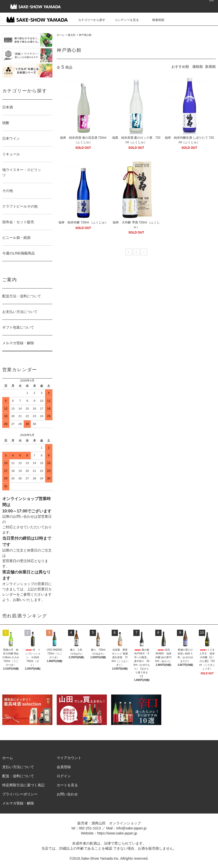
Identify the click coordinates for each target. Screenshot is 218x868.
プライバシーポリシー (20, 794)
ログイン (64, 776)
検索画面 (155, 20)
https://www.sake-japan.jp (117, 833)
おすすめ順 (180, 67)
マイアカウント (69, 758)
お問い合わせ (67, 794)
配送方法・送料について (22, 296)
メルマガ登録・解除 (18, 343)
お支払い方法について (20, 312)
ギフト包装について (18, 327)
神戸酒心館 (85, 35)
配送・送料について (18, 776)
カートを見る (67, 785)
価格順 (198, 67)
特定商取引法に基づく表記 (23, 785)
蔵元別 (72, 35)
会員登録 (64, 767)
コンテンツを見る (124, 20)
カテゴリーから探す (89, 20)
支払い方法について (18, 767)
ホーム (60, 35)
